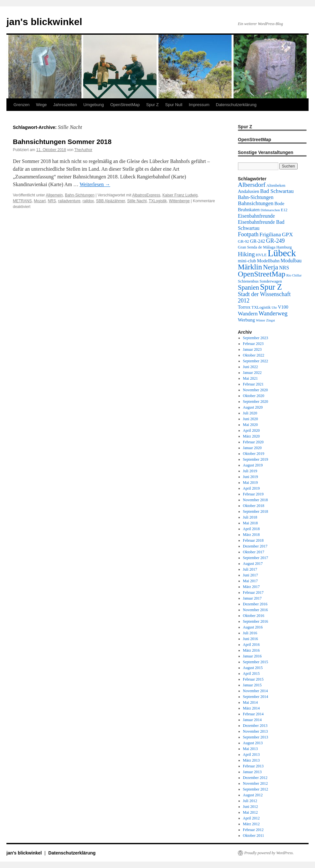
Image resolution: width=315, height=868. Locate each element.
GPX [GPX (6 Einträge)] (287, 235)
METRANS (22, 201)
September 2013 (256, 737)
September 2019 (256, 459)
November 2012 (256, 783)
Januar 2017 (252, 598)
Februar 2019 (253, 494)
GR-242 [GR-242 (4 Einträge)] (258, 241)
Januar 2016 (252, 656)
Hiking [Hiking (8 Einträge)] (246, 254)
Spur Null (174, 105)
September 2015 (256, 662)
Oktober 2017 (254, 552)
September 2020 (256, 402)
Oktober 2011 (254, 836)
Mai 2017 (250, 581)
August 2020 (253, 407)
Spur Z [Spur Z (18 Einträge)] (271, 287)
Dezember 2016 (255, 604)
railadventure (69, 201)
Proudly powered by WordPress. (269, 853)
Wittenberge (179, 201)
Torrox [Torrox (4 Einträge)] (244, 307)
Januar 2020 (252, 448)
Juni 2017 (251, 575)
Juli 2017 (250, 569)
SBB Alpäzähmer (111, 201)
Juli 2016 (250, 633)
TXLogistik (158, 201)
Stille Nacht (137, 201)
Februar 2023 (253, 344)
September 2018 (256, 511)
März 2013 (251, 760)
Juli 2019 (250, 471)
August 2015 (253, 668)
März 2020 (251, 436)
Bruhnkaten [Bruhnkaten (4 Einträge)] (249, 210)
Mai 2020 (250, 425)
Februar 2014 (253, 714)
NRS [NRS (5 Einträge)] (284, 268)
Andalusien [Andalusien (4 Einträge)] (248, 191)
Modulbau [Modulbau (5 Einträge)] (291, 261)
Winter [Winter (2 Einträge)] (261, 320)
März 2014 (251, 708)
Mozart (40, 201)
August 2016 (253, 627)
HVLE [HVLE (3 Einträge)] (261, 255)
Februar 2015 (253, 679)
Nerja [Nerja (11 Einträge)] (270, 267)
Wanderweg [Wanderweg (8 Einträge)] (273, 313)
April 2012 (251, 818)
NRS (52, 201)
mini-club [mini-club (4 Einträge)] (247, 261)
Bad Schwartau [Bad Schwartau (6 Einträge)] (277, 191)
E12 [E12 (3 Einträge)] (284, 210)
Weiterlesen (95, 184)
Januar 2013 (252, 772)
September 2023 (256, 338)
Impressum (199, 105)
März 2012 (251, 824)
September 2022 (256, 361)
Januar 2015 (252, 685)
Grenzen (22, 105)
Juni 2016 (251, 639)
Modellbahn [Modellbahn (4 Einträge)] (268, 261)
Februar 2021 (253, 384)
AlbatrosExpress (146, 195)
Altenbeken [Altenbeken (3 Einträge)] (276, 185)
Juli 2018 (250, 517)
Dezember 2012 (255, 778)
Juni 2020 (251, 419)
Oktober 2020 (254, 396)
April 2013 (251, 755)
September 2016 (256, 621)
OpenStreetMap (125, 105)
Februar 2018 (253, 540)
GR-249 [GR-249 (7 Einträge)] (275, 241)
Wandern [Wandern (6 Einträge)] (248, 314)
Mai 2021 (250, 378)
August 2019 (253, 465)
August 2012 (253, 795)
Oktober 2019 (254, 454)
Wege (41, 105)
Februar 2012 (253, 830)
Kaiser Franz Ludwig (180, 195)
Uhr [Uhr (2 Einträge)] (274, 307)
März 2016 (251, 650)
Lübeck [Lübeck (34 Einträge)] (282, 253)
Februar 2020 (253, 442)
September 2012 (256, 789)
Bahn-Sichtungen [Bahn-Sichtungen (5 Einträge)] (256, 197)
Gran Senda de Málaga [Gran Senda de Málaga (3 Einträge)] (257, 247)
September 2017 (256, 558)
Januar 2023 (252, 349)
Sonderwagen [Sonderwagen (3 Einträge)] (271, 281)
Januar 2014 (252, 720)
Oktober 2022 (254, 355)
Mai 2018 (250, 523)
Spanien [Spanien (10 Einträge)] (248, 287)
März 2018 (251, 535)
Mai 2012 (250, 812)
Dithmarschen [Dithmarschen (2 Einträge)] (270, 210)
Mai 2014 (250, 702)
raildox (88, 201)
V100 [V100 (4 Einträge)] (283, 307)
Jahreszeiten (65, 105)
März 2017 (251, 587)
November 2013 (256, 731)
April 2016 (251, 645)
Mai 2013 (250, 749)
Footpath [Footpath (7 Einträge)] (248, 234)
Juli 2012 (250, 801)
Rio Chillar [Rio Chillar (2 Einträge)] (294, 275)
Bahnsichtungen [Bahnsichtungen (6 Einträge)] (256, 203)
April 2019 (251, 488)
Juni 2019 (251, 477)
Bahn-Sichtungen (80, 195)
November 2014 (256, 691)
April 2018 (251, 529)
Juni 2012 (251, 807)
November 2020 (256, 390)
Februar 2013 (253, 766)
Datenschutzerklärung (236, 105)
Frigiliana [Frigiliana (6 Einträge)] (270, 235)
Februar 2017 (253, 592)
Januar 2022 (252, 373)
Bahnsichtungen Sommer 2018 (62, 142)
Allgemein (54, 195)
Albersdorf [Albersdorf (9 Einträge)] (252, 185)
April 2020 (251, 430)
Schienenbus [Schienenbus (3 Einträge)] (248, 281)
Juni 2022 (251, 367)
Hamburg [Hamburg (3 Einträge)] (284, 247)
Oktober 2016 (254, 616)
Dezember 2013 (255, 726)
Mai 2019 (250, 483)
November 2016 (256, 610)
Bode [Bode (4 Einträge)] (279, 203)
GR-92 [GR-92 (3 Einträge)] (243, 241)
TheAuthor (83, 150)
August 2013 (253, 743)
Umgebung (94, 105)
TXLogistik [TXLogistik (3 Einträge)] (261, 307)
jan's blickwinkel (44, 22)
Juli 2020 (250, 413)
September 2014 (256, 697)
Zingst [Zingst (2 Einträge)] (270, 320)
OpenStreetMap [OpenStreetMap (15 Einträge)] (262, 274)
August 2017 (253, 564)
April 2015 (251, 674)
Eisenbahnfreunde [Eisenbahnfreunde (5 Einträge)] (256, 216)
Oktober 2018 (254, 506)
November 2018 (256, 500)
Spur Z (153, 105)
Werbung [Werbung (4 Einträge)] (246, 320)
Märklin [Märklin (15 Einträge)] (250, 267)
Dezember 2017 (255, 546)
